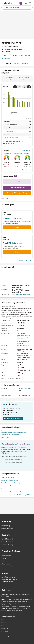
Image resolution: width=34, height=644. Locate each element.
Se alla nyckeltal (25, 170)
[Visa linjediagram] (24, 87)
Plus (3, 561)
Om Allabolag (6, 526)
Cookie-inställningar (8, 545)
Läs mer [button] (17, 227)
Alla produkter (6, 564)
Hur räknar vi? (27, 150)
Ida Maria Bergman (23, 346)
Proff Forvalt (5, 631)
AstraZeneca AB (6, 486)
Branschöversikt (7, 567)
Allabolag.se (5, 628)
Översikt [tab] (8, 63)
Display (4, 558)
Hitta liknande (24, 55)
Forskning (4, 433)
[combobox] (19, 8)
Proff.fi (3, 625)
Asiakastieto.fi (5, 637)
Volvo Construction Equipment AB (11, 492)
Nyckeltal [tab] (25, 63)
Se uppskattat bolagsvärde (17, 188)
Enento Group (5, 596)
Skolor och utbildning (15, 435)
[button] (21, 3)
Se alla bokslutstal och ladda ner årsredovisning (13, 142)
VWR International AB (8, 477)
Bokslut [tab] (16, 63)
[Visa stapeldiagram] (29, 87)
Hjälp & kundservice (8, 539)
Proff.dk (3, 622)
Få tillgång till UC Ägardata (13, 419)
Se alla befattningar (26, 395)
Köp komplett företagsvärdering (17, 193)
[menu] (30, 3)
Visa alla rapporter (26, 261)
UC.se (3, 634)
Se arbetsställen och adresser (21, 295)
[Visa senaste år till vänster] (15, 87)
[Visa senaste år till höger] (19, 87)
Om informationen (7, 529)
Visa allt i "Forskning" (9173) (23, 495)
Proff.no (3, 619)
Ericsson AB (5, 489)
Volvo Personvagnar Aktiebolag (11, 483)
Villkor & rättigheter (8, 542)
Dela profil (6, 58)
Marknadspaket (6, 555)
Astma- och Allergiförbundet (10, 480)
